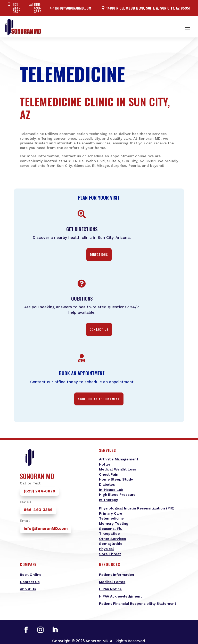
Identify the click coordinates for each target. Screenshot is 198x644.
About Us (28, 589)
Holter (105, 464)
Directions (99, 254)
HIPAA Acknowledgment (120, 596)
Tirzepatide (109, 533)
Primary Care (111, 513)
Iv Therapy (109, 500)
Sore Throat (110, 554)
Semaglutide (111, 544)
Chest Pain (109, 474)
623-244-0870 (17, 8)
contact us (99, 329)
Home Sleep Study (116, 479)
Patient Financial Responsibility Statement (138, 603)
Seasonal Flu (111, 529)
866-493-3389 (38, 8)
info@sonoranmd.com (73, 8)
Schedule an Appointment (99, 399)
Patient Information (117, 575)
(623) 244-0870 (39, 491)
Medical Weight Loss (118, 469)
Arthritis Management (119, 459)
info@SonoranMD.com (46, 529)
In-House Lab (111, 490)
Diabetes (107, 484)
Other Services (113, 539)
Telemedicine (111, 518)
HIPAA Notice (110, 589)
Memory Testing (114, 523)
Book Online (31, 575)
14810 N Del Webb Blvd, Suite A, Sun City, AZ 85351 (148, 8)
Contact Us (30, 582)
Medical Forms (112, 582)
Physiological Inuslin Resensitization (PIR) (137, 508)
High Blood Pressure (117, 494)
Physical (106, 549)
